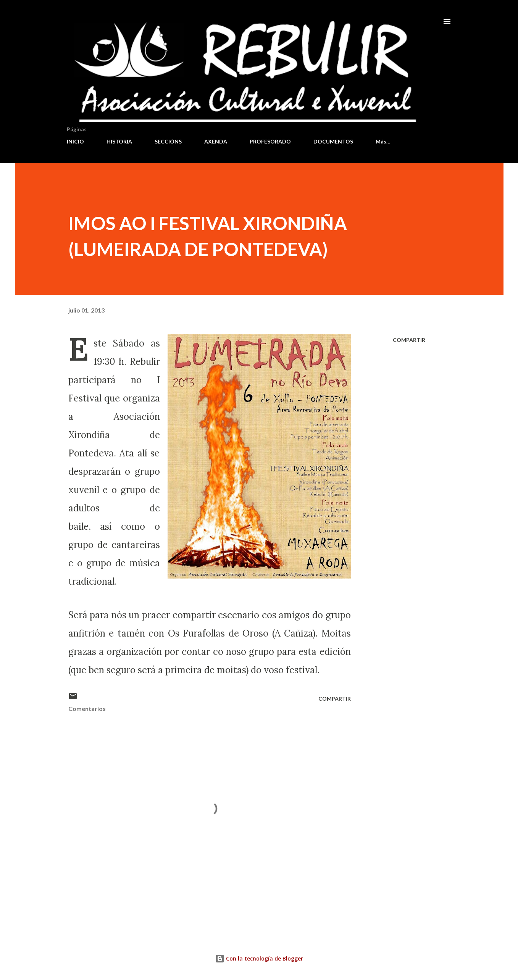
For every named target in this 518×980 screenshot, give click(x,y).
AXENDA (216, 141)
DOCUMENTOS (333, 141)
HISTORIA (119, 141)
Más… (383, 141)
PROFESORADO (270, 141)
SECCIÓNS (168, 141)
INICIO (75, 141)
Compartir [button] (409, 340)
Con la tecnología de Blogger (259, 958)
